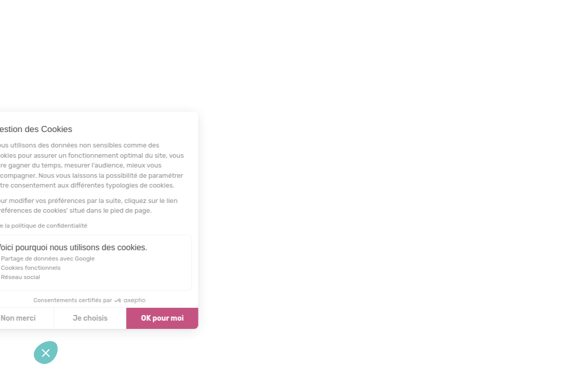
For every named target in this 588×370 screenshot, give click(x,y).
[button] (46, 353)
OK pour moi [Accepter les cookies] (132, 318)
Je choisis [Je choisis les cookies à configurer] (60, 318)
